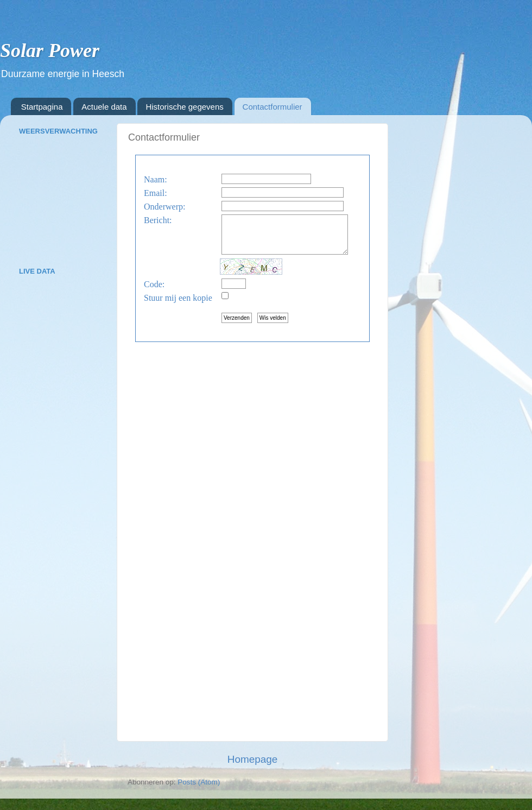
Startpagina (42, 107)
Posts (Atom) (199, 782)
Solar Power (50, 50)
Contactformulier (273, 107)
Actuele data (104, 107)
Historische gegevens (184, 107)
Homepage (252, 759)
